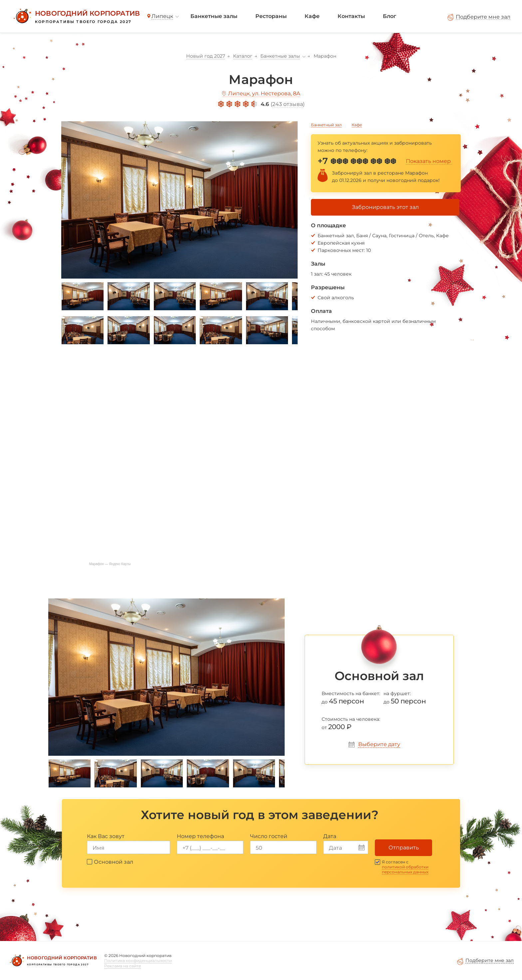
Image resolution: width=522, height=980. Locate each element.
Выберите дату (379, 744)
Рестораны (271, 16)
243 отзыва (288, 104)
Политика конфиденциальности (138, 961)
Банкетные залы (214, 16)
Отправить (404, 848)
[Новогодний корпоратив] (76, 16)
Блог (390, 16)
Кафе (312, 16)
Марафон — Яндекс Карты (110, 564)
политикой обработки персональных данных (405, 869)
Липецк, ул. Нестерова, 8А (264, 93)
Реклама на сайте (123, 966)
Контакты (351, 16)
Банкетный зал (326, 125)
